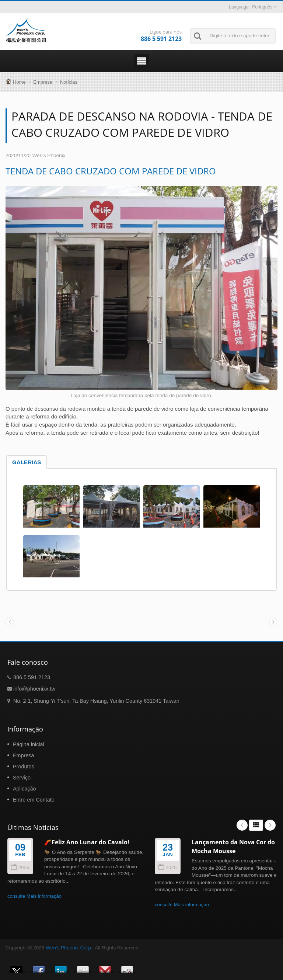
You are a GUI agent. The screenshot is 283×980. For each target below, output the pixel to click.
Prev (242, 825)
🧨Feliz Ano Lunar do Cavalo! (87, 842)
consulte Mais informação (34, 896)
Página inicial (29, 744)
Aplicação (24, 789)
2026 (20, 867)
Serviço (22, 778)
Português (262, 7)
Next (270, 825)
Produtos (24, 767)
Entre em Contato (34, 800)
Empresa (43, 82)
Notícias (69, 82)
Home (19, 82)
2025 (167, 867)
